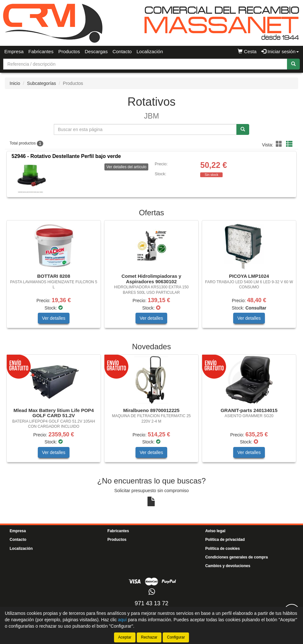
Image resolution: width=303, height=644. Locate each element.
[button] (280, 144)
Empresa (14, 51)
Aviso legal (215, 531)
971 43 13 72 (151, 603)
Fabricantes (41, 51)
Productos (69, 51)
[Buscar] (293, 64)
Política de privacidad (225, 540)
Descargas (96, 51)
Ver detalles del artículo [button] (126, 167)
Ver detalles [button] (54, 318)
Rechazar (149, 637)
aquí (122, 620)
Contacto (122, 51)
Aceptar (125, 637)
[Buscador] (145, 64)
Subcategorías (41, 83)
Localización (150, 51)
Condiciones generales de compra (237, 557)
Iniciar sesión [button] (280, 51)
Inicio (15, 83)
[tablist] (151, 277)
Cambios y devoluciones (228, 566)
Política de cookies (223, 549)
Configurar (176, 637)
